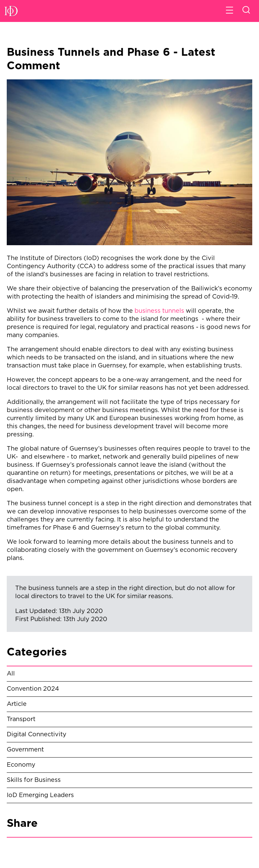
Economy (21, 765)
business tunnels (159, 311)
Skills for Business (34, 780)
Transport (21, 719)
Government (25, 750)
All (11, 674)
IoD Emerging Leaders (40, 795)
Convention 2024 (33, 689)
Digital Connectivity (37, 735)
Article (17, 704)
